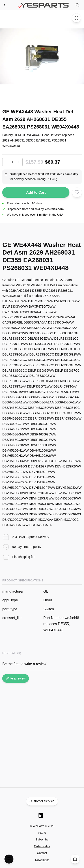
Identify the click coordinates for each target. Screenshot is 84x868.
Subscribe (42, 839)
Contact (42, 853)
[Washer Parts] (5, 5)
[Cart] (75, 859)
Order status (42, 846)
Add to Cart (36, 192)
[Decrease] (6, 162)
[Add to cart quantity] (12, 162)
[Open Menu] (9, 859)
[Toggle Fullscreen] (76, 18)
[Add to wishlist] (77, 192)
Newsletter (42, 860)
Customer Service (42, 801)
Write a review (16, 678)
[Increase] (19, 162)
